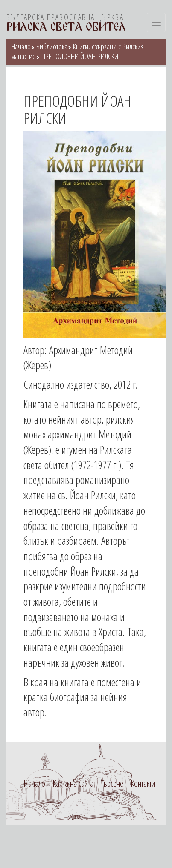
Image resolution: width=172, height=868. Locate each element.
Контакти (143, 783)
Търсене (112, 783)
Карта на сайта (73, 783)
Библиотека (52, 46)
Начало (21, 46)
